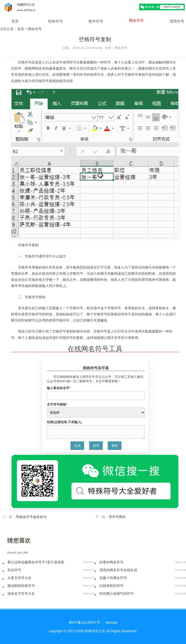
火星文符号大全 (19, 578)
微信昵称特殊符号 (21, 586)
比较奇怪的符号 (111, 586)
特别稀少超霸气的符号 (117, 594)
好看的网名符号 (111, 562)
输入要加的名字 (59, 388)
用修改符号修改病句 (31, 517)
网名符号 (136, 20)
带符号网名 (117, 517)
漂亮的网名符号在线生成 (118, 570)
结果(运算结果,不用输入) (64, 422)
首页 (15, 21)
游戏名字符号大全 (21, 594)
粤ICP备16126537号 (84, 622)
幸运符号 (14, 570)
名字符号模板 (57, 404)
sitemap (111, 622)
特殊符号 (55, 21)
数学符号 (96, 21)
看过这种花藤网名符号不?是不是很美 (36, 562)
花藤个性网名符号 (113, 578)
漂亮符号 (177, 21)
